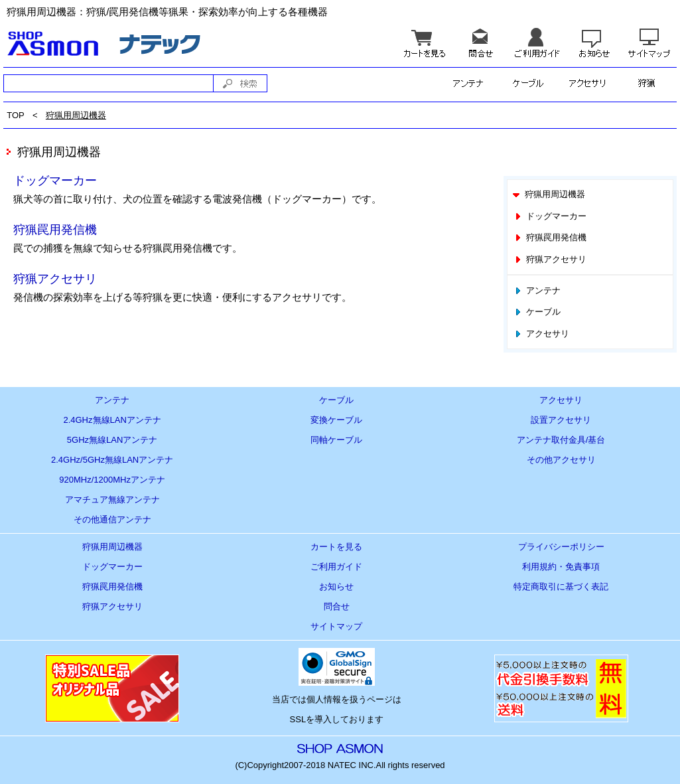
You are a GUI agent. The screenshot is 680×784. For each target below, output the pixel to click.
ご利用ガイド (336, 567)
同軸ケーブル (336, 440)
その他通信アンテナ (112, 519)
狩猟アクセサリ (55, 279)
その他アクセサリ (561, 460)
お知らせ (336, 587)
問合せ (337, 606)
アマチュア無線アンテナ (112, 500)
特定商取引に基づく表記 (561, 587)
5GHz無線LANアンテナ (112, 440)
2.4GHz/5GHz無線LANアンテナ (112, 460)
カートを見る (336, 547)
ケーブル (537, 312)
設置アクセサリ (561, 420)
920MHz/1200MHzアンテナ (112, 480)
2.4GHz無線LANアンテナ (112, 420)
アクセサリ (541, 334)
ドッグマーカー (55, 181)
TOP (16, 115)
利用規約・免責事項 (561, 567)
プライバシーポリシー (561, 547)
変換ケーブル (336, 420)
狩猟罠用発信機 (55, 230)
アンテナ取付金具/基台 (561, 440)
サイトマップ (336, 626)
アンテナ (537, 290)
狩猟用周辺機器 (76, 115)
